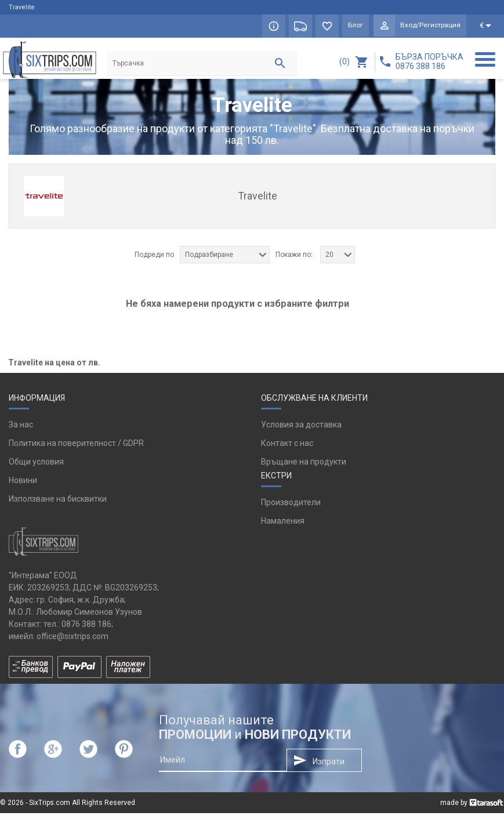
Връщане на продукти (304, 465)
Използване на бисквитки (58, 502)
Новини (23, 483)
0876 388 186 (86, 627)
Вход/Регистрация (429, 26)
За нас (21, 427)
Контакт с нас (287, 446)
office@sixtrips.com (72, 639)
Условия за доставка (301, 427)
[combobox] (225, 258)
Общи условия (36, 465)
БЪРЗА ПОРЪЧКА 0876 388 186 (429, 61)
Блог (353, 26)
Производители (291, 505)
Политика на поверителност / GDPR (76, 446)
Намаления (283, 524)
